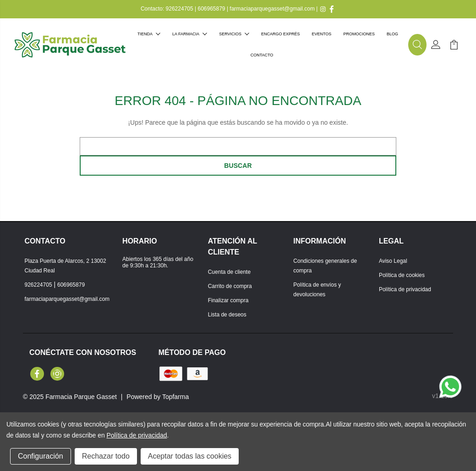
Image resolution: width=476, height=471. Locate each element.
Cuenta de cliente (229, 272)
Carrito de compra (230, 286)
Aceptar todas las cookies (190, 456)
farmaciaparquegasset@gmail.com (272, 9)
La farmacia (190, 34)
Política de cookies (402, 275)
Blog (392, 34)
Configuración (41, 456)
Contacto (262, 55)
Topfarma (175, 397)
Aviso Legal (393, 261)
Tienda (149, 34)
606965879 (211, 9)
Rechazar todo (106, 456)
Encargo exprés (281, 34)
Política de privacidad (405, 289)
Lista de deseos (227, 315)
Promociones (359, 34)
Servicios (234, 34)
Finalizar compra (228, 300)
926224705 (180, 9)
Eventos (322, 34)
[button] (417, 45)
